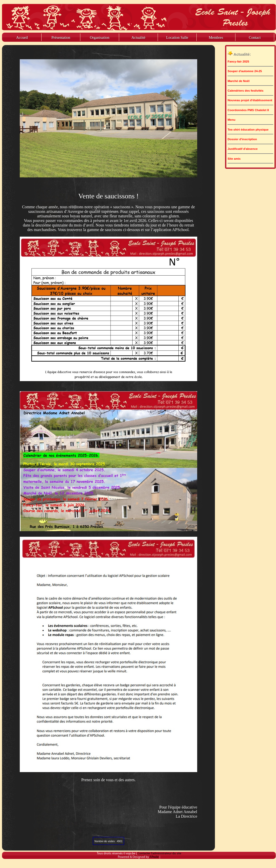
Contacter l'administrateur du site (159, 854)
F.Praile (155, 857)
